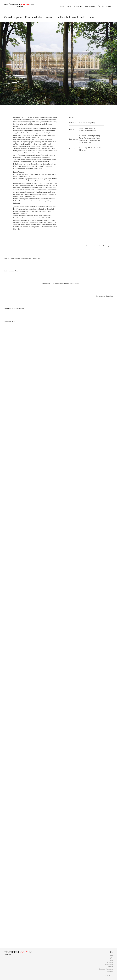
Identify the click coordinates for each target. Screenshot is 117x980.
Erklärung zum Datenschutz (106, 969)
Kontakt (109, 6)
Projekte (62, 6)
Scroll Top (109, 975)
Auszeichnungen (90, 6)
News (69, 6)
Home (111, 956)
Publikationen (78, 6)
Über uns (101, 6)
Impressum (110, 971)
